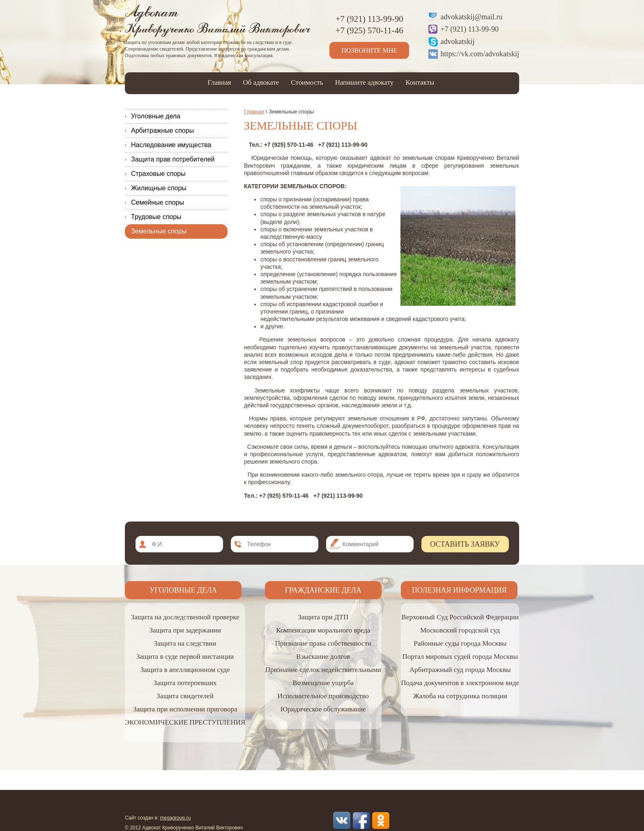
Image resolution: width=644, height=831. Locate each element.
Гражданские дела (323, 590)
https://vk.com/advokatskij (480, 54)
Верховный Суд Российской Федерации (460, 617)
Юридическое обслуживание (323, 709)
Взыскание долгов (323, 657)
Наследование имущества (171, 145)
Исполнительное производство (323, 696)
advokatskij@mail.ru (472, 17)
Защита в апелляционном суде (185, 670)
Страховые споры (158, 174)
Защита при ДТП (323, 617)
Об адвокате (261, 82)
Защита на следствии (185, 643)
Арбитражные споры (162, 130)
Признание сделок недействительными (323, 670)
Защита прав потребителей (173, 159)
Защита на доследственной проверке (185, 617)
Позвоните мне (369, 50)
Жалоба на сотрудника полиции (460, 696)
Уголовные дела (156, 116)
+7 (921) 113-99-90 (470, 29)
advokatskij (458, 42)
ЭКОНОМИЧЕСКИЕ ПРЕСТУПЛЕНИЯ (185, 722)
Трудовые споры (156, 217)
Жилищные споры (159, 188)
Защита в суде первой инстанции (185, 657)
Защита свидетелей (185, 696)
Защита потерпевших (185, 683)
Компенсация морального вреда (323, 630)
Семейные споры (158, 202)
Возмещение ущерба (323, 683)
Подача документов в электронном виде (460, 683)
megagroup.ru (176, 818)
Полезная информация (459, 590)
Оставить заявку (465, 544)
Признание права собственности (323, 643)
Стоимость (307, 82)
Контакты (420, 82)
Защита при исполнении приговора (185, 709)
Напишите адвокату (365, 82)
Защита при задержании (185, 630)
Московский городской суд (460, 630)
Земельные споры (159, 231)
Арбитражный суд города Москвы (460, 670)
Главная (219, 82)
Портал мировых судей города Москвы (460, 657)
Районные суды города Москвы (460, 643)
